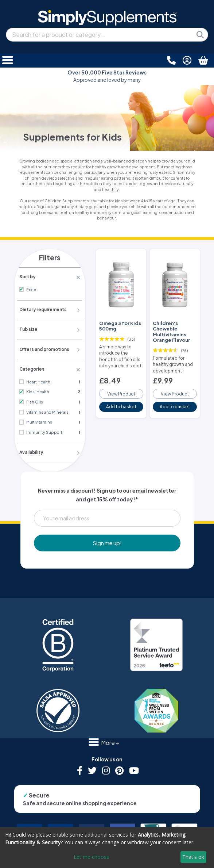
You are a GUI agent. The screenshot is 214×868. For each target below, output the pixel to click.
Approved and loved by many (107, 76)
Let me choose (92, 857)
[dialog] (107, 848)
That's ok (193, 857)
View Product (121, 390)
